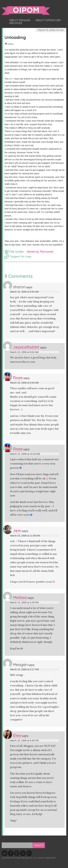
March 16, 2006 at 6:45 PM (24, 740)
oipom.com (26, 11)
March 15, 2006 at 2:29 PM (24, 602)
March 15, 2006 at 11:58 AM (25, 536)
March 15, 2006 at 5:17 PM (24, 669)
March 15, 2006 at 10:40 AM (25, 454)
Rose (18, 378)
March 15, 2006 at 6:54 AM (24, 292)
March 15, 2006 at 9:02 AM (24, 352)
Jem (17, 531)
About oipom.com (48, 20)
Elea (17, 735)
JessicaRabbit (26, 347)
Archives (16, 23)
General (33, 252)
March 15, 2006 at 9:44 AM (24, 383)
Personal (47, 252)
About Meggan (20, 20)
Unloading (15, 37)
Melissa (20, 597)
